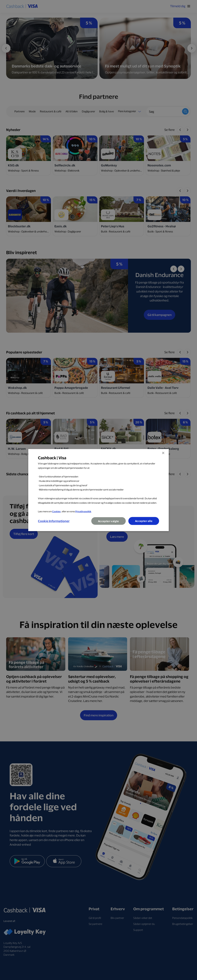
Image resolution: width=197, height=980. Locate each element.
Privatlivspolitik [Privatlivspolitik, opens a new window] (83, 511)
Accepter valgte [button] (108, 521)
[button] (54, 521)
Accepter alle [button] (144, 521)
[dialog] (98, 490)
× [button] (163, 453)
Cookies (56, 511)
